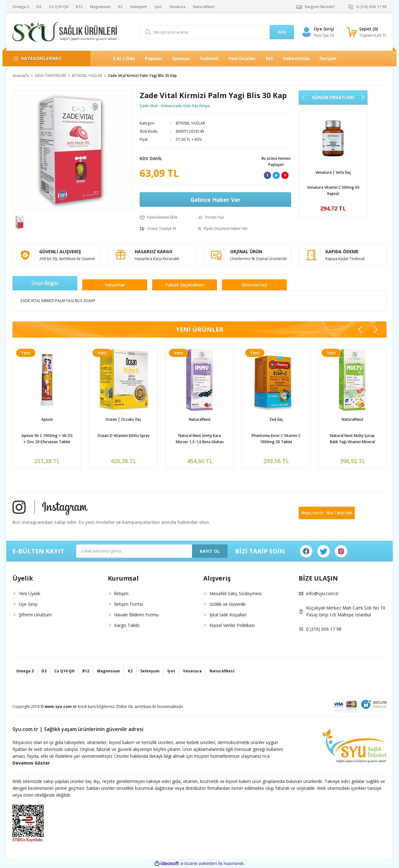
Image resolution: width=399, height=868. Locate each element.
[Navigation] (46, 59)
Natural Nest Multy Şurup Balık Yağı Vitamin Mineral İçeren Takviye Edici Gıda (352, 439)
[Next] (363, 97)
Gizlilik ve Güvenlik (228, 604)
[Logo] (65, 32)
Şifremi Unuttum (35, 615)
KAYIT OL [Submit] (210, 551)
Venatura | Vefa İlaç (333, 172)
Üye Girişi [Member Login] (324, 29)
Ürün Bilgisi (45, 283)
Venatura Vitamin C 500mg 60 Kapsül (333, 190)
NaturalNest (200, 419)
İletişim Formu (129, 604)
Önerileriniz (255, 285)
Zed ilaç (276, 419)
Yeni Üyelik (29, 593)
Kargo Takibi (127, 625)
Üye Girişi (28, 604)
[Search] (217, 32)
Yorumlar (115, 285)
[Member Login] (306, 32)
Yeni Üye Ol (324, 35)
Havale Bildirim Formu (136, 615)
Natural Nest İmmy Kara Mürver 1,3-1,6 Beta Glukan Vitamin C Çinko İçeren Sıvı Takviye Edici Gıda (200, 439)
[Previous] (304, 97)
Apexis (47, 419)
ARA (282, 32)
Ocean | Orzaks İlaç (123, 419)
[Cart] (367, 32)
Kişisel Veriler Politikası (232, 625)
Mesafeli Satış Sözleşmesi (236, 593)
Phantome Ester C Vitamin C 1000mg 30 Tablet (276, 439)
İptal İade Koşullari (228, 615)
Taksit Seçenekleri (185, 285)
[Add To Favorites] (159, 217)
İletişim (121, 593)
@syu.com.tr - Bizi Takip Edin (327, 513)
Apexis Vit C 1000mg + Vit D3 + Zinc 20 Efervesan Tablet (47, 439)
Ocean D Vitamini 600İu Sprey (123, 436)
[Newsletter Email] (152, 551)
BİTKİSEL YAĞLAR (190, 123)
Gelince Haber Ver (216, 200)
